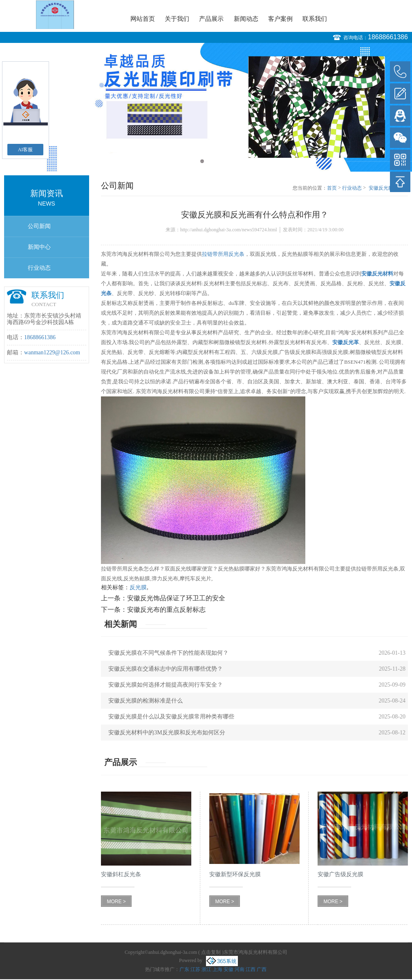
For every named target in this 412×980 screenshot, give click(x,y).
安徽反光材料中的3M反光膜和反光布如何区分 (167, 733)
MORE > (116, 902)
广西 (262, 969)
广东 (184, 969)
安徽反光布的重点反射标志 (166, 610)
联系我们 (315, 19)
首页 (332, 188)
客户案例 (280, 19)
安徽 (228, 969)
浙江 (206, 969)
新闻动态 (246, 19)
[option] (206, 107)
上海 (217, 969)
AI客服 (26, 150)
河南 (240, 969)
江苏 (195, 969)
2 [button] (210, 161)
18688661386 (388, 37)
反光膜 (138, 587)
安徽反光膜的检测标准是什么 (146, 701)
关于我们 (177, 19)
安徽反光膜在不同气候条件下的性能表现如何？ (168, 653)
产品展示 (211, 19)
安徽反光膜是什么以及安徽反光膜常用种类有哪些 (171, 717)
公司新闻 (39, 226)
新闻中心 (39, 247)
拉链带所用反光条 (223, 254)
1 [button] (202, 161)
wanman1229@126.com (52, 352)
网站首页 (143, 19)
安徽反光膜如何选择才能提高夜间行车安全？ (166, 685)
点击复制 (211, 952)
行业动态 (39, 268)
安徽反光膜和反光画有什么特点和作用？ (388, 188)
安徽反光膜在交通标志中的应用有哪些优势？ (166, 669)
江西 (251, 969)
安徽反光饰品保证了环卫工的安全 (176, 598)
